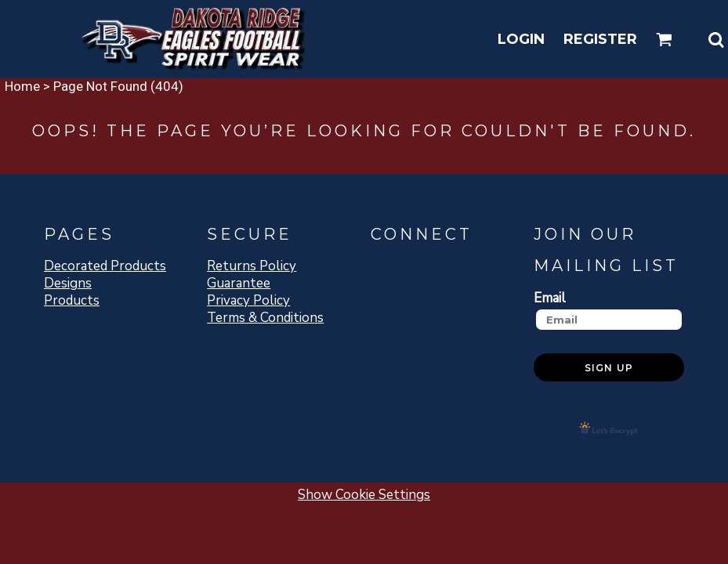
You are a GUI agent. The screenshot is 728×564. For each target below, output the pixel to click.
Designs (68, 283)
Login (521, 39)
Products (72, 300)
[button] (664, 40)
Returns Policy (252, 266)
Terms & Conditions (265, 318)
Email (550, 298)
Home (22, 86)
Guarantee (239, 283)
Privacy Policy (248, 300)
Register (600, 39)
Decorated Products (105, 266)
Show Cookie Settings (364, 495)
